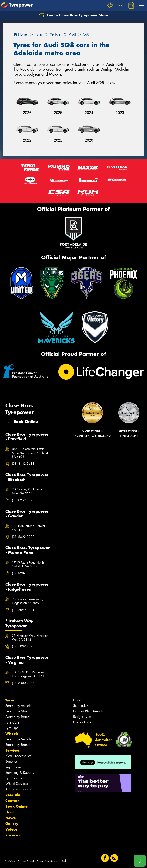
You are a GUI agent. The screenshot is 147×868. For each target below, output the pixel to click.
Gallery (12, 824)
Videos (11, 829)
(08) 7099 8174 (23, 610)
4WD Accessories (18, 756)
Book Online (16, 806)
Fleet (10, 812)
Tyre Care (12, 722)
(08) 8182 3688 (23, 464)
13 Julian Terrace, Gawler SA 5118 (29, 528)
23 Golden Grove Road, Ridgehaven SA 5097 (28, 601)
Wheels (12, 734)
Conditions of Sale (56, 861)
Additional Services (19, 789)
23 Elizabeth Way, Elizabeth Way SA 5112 (30, 638)
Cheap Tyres (82, 722)
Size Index (81, 706)
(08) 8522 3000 (23, 537)
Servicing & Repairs (20, 773)
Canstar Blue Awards (88, 711)
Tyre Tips (12, 728)
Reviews (13, 835)
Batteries (11, 762)
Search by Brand (17, 717)
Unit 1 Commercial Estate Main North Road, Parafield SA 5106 (30, 453)
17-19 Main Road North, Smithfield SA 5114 (28, 564)
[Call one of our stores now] (140, 861)
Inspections (13, 767)
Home (20, 34)
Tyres (10, 700)
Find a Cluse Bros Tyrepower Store (74, 15)
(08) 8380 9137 (23, 683)
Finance (79, 700)
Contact (12, 801)
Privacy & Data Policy (30, 861)
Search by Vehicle (18, 706)
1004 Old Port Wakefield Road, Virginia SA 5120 (28, 674)
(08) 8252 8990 (23, 500)
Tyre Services (15, 778)
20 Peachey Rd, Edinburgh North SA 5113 (29, 491)
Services (13, 750)
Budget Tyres (82, 717)
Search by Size (16, 711)
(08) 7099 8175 (23, 646)
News (10, 818)
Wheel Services (17, 784)
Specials (13, 795)
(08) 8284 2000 (23, 573)
